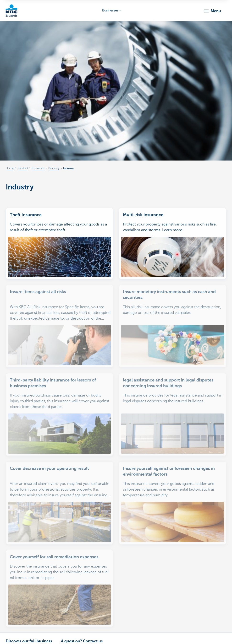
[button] (212, 11)
